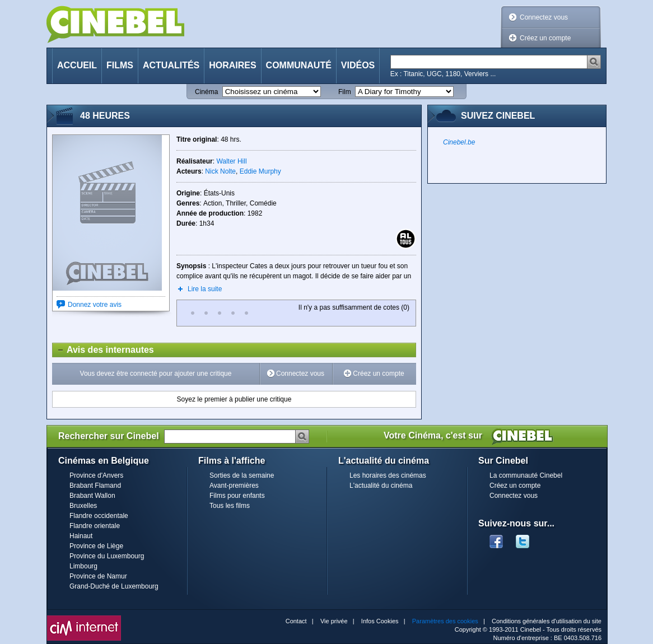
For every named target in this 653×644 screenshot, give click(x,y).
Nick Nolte (220, 171)
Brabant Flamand (95, 486)
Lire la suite (205, 289)
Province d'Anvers (96, 475)
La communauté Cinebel (526, 475)
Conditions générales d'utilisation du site (547, 621)
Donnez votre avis (95, 305)
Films (120, 65)
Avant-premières (234, 486)
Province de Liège (96, 546)
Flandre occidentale (99, 516)
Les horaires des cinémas (388, 475)
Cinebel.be (459, 142)
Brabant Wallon (92, 496)
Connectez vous (544, 17)
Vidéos (358, 65)
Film (345, 92)
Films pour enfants (237, 496)
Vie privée (334, 621)
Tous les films (230, 506)
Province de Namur (98, 576)
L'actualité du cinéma (381, 486)
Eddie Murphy (260, 171)
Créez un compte (545, 38)
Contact (296, 621)
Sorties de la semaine (242, 475)
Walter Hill (231, 161)
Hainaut (81, 536)
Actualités (171, 65)
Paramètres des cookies (445, 621)
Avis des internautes (103, 350)
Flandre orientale (95, 526)
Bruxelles (83, 506)
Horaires (232, 65)
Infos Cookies (380, 621)
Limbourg (83, 566)
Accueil (77, 65)
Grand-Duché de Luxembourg (114, 586)
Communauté (299, 65)
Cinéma (206, 92)
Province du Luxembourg (107, 556)
